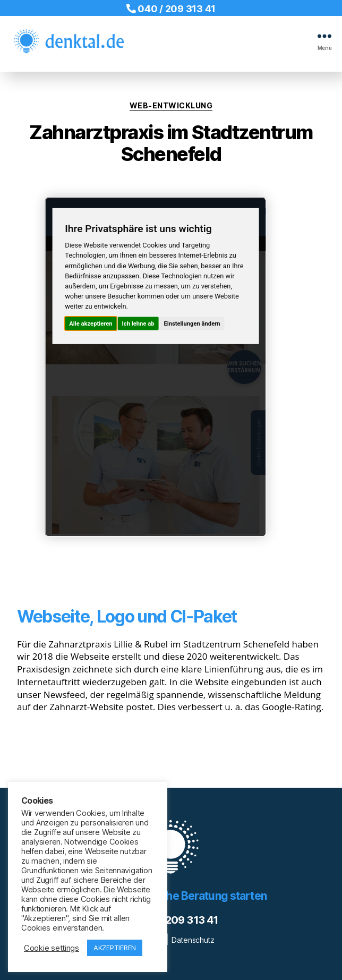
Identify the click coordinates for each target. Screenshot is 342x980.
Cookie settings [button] (52, 948)
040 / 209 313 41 (171, 9)
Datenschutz (193, 940)
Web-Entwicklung (171, 105)
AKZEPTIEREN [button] (115, 948)
